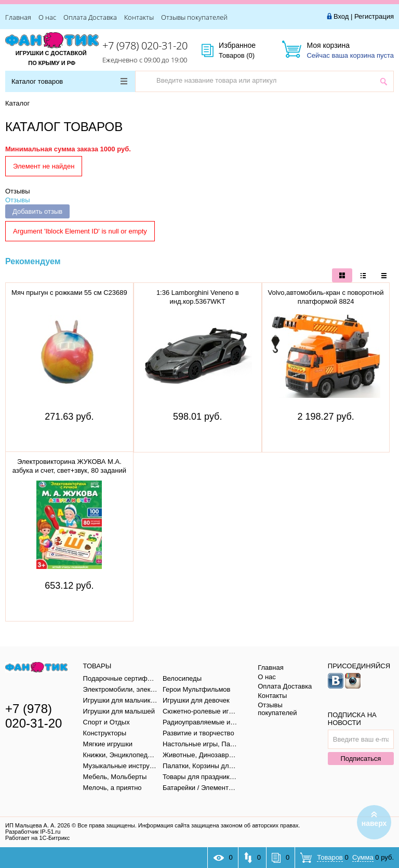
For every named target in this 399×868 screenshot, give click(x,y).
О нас (47, 17)
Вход (341, 16)
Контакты (139, 17)
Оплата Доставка (90, 17)
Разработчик (33, 832)
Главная (18, 17)
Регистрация (374, 16)
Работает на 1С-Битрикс (37, 838)
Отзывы (18, 191)
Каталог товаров (69, 81)
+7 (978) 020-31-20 (145, 46)
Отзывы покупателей (194, 17)
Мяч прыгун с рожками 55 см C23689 (69, 293)
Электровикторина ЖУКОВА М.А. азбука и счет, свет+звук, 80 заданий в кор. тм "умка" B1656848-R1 (69, 470)
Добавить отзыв (37, 211)
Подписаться (361, 759)
